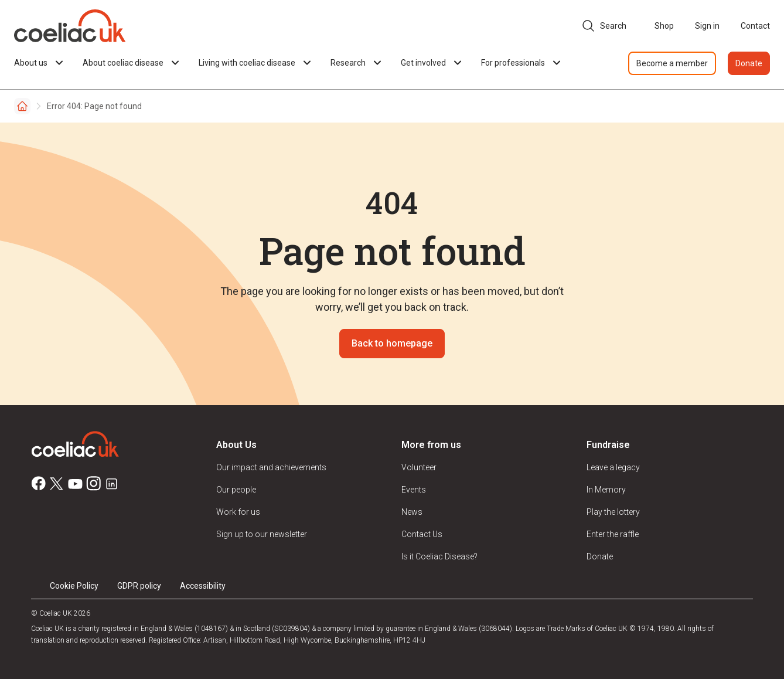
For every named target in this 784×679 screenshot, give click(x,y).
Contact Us (422, 534)
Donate (749, 63)
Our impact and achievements (271, 467)
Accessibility (203, 586)
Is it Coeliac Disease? (439, 556)
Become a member (672, 63)
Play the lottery (613, 512)
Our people (236, 490)
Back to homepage (392, 343)
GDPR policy (139, 586)
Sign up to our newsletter (262, 534)
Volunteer (419, 467)
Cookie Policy (74, 586)
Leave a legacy (613, 467)
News (412, 512)
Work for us (238, 512)
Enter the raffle (613, 534)
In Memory (606, 490)
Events (414, 490)
